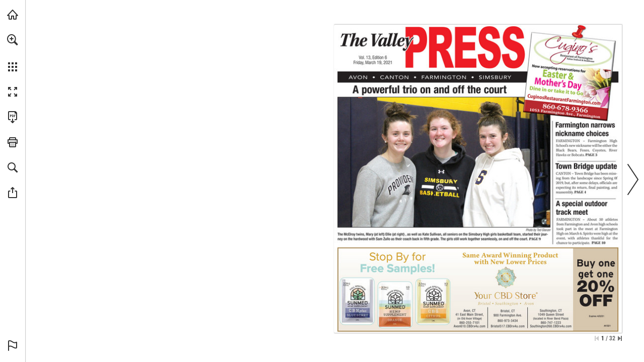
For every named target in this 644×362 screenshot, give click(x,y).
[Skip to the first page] (597, 338)
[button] (13, 40)
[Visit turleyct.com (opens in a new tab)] (13, 15)
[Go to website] (591, 102)
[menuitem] (13, 53)
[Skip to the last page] (620, 338)
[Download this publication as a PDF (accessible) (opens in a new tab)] (13, 117)
